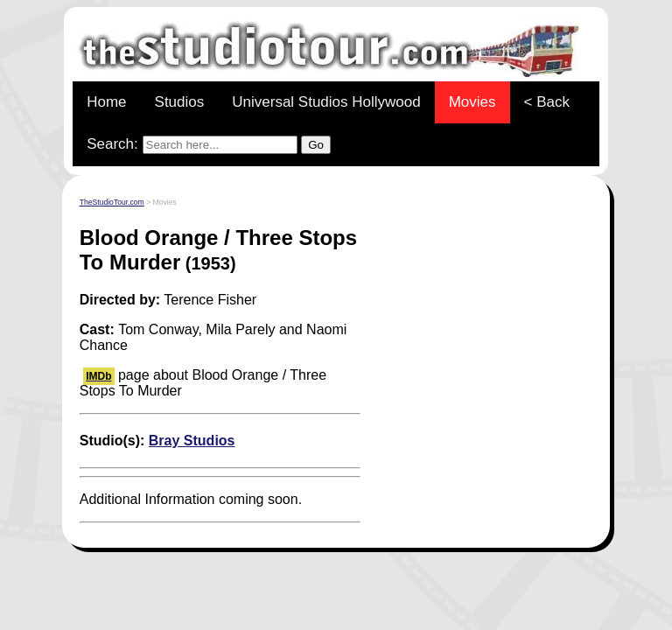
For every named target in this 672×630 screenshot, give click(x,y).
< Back (547, 102)
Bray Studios (192, 441)
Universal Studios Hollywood (326, 102)
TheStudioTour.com (112, 202)
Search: (209, 145)
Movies (472, 102)
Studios (180, 102)
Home (106, 102)
